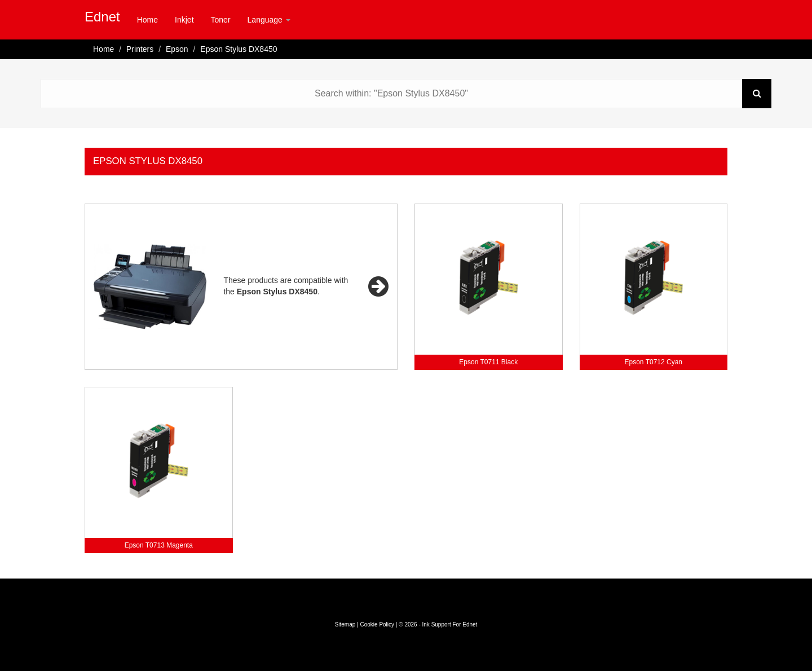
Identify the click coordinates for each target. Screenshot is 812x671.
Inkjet (184, 20)
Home (147, 20)
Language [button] (269, 20)
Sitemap (345, 624)
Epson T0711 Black (488, 362)
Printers (140, 49)
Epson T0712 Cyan (653, 362)
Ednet (102, 17)
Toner (221, 20)
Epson (177, 49)
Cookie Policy (377, 624)
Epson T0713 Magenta (159, 545)
